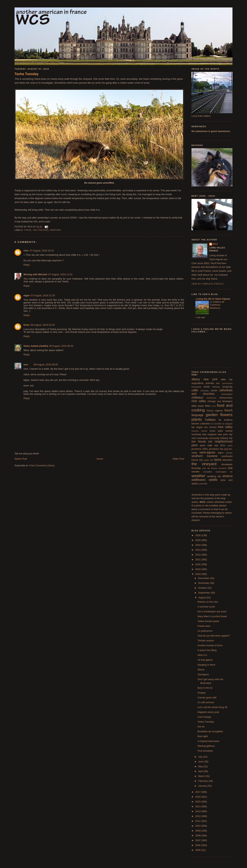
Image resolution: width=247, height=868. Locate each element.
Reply (27, 265)
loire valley (225, 427)
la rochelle (216, 424)
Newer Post (21, 459)
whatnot (227, 476)
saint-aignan (207, 452)
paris (195, 445)
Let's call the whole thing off (212, 707)
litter (206, 427)
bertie (207, 387)
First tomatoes (205, 751)
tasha (28, 230)
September (204, 593)
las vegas (197, 427)
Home (100, 459)
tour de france (210, 468)
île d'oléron (225, 420)
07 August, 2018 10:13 (42, 251)
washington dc (224, 472)
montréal (196, 434)
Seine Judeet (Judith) (36, 346)
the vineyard (41, 230)
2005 (198, 850)
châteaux (197, 397)
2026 (198, 535)
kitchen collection (201, 424)
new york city (225, 434)
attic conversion (224, 383)
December (204, 578)
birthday (216, 387)
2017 (198, 792)
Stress (201, 670)
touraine (222, 468)
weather (55, 230)
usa (230, 468)
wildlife (213, 480)
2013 (198, 811)
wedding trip (214, 476)
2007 (198, 840)
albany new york (205, 379)
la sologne (227, 424)
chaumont (211, 398)
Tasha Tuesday (27, 74)
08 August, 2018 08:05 (46, 365)
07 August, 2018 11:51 (60, 274)
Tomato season (206, 641)
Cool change (204, 717)
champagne (227, 394)
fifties (208, 406)
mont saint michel (221, 431)
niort (194, 438)
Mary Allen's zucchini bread (212, 616)
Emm (26, 325)
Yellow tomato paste (208, 621)
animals (210, 383)
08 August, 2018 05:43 (61, 346)
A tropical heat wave (208, 741)
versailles (208, 472)
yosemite (203, 484)
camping (204, 390)
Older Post (178, 459)
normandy (202, 438)
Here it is (202, 655)
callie (195, 390)
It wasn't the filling (207, 650)
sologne (229, 453)
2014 (198, 806)
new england (209, 434)
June (201, 762)
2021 (198, 560)
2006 (198, 845)
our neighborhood (220, 441)
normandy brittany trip (221, 438)
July (201, 757)
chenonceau (226, 398)
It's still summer (206, 702)
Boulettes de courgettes (210, 731)
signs (221, 453)
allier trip (227, 379)
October (203, 588)
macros (195, 431)
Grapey (201, 693)
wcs (26, 365)
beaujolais (196, 387)
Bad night (203, 736)
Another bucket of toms (210, 645)
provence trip (216, 449)
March (202, 776)
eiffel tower (198, 406)
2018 (198, 574)
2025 (198, 540)
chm (26, 251)
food (214, 406)
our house (199, 441)
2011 (198, 821)
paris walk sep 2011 (213, 445)
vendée (195, 472)
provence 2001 (200, 449)
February (203, 781)
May (201, 766)
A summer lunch (206, 607)
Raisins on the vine (208, 602)
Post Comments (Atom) (42, 465)
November (204, 583)
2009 (198, 831)
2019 (198, 569)
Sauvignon (203, 674)
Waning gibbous (206, 746)
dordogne (227, 401)
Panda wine (204, 626)
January (203, 786)
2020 (198, 564)
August (202, 598)
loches (213, 427)
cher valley (199, 401)
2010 (198, 826)
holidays (210, 420)
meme (204, 431)
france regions (215, 411)
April (201, 771)
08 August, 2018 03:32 (43, 325)
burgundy (227, 387)
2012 (198, 816)
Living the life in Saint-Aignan (213, 299)
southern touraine (204, 456)
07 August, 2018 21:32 (43, 295)
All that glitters (205, 660)
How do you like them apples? (214, 636)
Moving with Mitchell (35, 274)
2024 (198, 545)
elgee (27, 295)
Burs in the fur (205, 688)
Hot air (201, 727)
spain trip (208, 460)
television (227, 460)
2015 (198, 802)
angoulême (197, 383)
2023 (198, 550)
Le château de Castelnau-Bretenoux (217, 305)
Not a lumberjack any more (212, 611)
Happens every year (208, 712)
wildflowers (199, 480)
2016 (198, 797)
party (230, 445)
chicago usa (214, 401)
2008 (198, 836)
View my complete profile (208, 284)
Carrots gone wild (207, 698)
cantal (214, 390)
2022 (198, 555)
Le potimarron (205, 631)
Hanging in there (206, 665)
